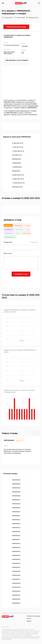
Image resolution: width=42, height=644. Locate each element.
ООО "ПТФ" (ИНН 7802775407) (9, 53)
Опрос (18, 233)
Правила (29, 621)
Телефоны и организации (33, 616)
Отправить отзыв (21, 274)
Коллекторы (19, 229)
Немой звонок (9, 233)
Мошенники (18, 225)
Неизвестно (8, 225)
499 (23, 53)
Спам (27, 229)
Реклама (27, 225)
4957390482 (9, 440)
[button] (34, 433)
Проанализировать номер (16, 27)
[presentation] (21, 282)
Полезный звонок (10, 237)
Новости (29, 619)
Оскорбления (9, 229)
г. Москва (24, 46)
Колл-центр (26, 233)
